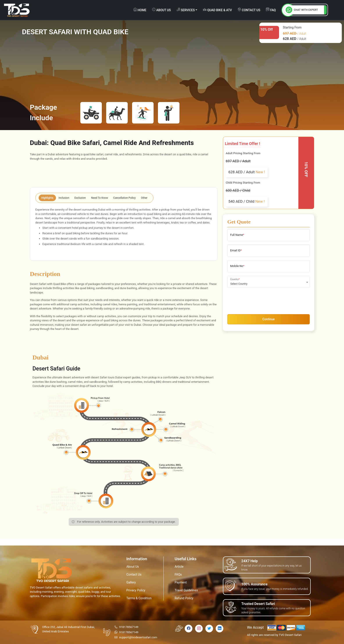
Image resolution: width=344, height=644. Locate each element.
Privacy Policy (136, 590)
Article (179, 567)
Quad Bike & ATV (217, 10)
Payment (181, 582)
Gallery (131, 582)
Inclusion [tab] (64, 198)
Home (140, 10)
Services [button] (186, 10)
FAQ (271, 10)
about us (161, 10)
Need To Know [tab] (99, 198)
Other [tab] (144, 198)
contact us (249, 10)
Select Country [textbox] (239, 284)
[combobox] (269, 282)
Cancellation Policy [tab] (124, 198)
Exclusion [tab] (80, 198)
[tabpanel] (124, 231)
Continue (269, 319)
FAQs (178, 574)
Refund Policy (184, 598)
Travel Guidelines (186, 590)
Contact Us (134, 574)
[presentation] (261, 300)
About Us (133, 567)
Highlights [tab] (47, 198)
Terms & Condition (139, 598)
